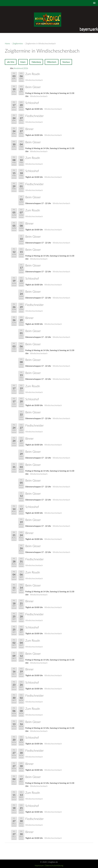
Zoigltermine (18, 43)
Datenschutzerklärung (54, 865)
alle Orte (11, 62)
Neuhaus (66, 62)
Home (7, 43)
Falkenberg (36, 62)
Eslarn (23, 62)
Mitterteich (52, 62)
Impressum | (40, 865)
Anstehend (19, 68)
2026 (26, 68)
